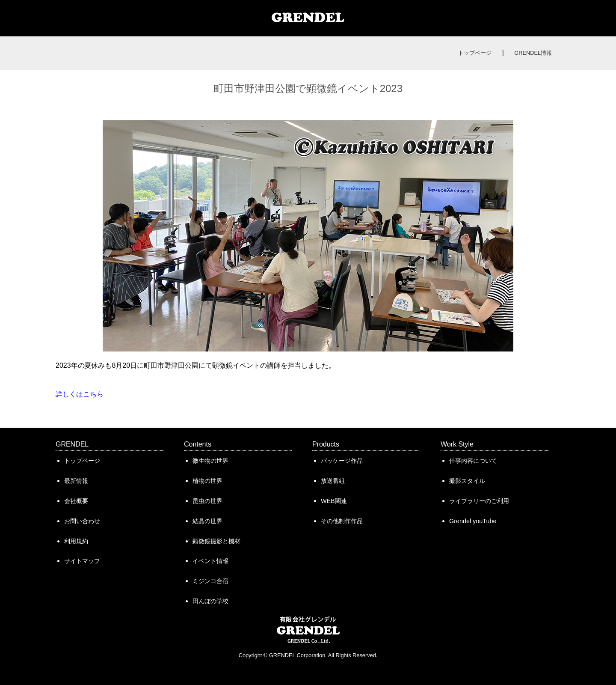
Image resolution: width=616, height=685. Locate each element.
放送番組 (333, 481)
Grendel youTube (473, 521)
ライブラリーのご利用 (479, 501)
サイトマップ (82, 561)
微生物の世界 (210, 461)
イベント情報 (210, 561)
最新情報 (76, 481)
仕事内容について (473, 461)
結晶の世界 (207, 521)
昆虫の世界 (207, 501)
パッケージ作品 (342, 461)
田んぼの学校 (210, 601)
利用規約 (76, 541)
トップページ (475, 53)
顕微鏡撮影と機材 (216, 541)
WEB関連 (334, 501)
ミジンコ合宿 (210, 581)
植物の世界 (207, 481)
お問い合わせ (82, 521)
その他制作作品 (342, 521)
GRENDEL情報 (533, 53)
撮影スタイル (467, 481)
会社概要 (76, 501)
